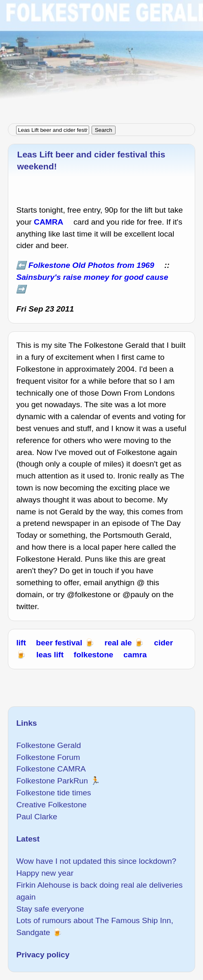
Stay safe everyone (50, 909)
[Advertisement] (101, 58)
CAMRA (48, 222)
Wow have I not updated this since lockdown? (96, 861)
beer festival (59, 643)
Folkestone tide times (53, 793)
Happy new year (45, 873)
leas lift (50, 655)
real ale (118, 643)
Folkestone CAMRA (51, 769)
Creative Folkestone (51, 805)
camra (135, 655)
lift (21, 643)
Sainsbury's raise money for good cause (92, 277)
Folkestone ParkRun (52, 781)
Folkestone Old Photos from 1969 (91, 265)
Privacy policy (43, 955)
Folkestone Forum (48, 757)
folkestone (94, 655)
